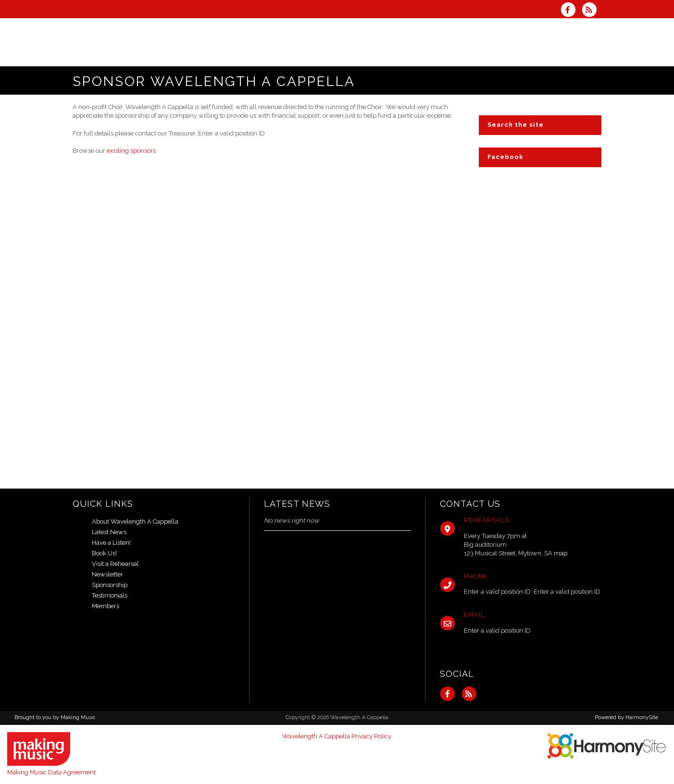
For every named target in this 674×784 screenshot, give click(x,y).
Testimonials (110, 595)
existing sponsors (131, 151)
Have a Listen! (111, 543)
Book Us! (104, 553)
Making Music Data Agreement (51, 772)
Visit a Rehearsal (115, 564)
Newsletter (107, 574)
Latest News (109, 532)
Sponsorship (110, 585)
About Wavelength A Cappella (135, 521)
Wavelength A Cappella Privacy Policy (337, 736)
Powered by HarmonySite (626, 717)
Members (106, 606)
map (561, 553)
